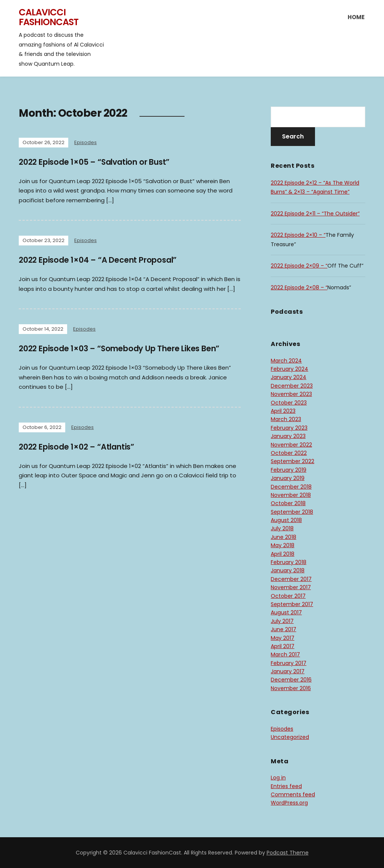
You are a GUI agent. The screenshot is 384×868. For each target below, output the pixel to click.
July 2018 (282, 528)
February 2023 (289, 428)
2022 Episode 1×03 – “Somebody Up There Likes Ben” (128, 348)
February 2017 (289, 663)
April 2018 (283, 554)
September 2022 (292, 461)
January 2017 (288, 671)
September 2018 (292, 512)
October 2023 (289, 403)
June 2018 (283, 537)
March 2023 (286, 419)
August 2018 (286, 520)
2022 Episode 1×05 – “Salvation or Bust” (101, 162)
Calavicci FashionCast (49, 17)
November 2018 (291, 495)
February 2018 (289, 562)
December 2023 (292, 386)
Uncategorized (290, 737)
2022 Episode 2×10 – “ (298, 235)
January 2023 (288, 436)
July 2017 (282, 621)
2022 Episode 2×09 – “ (299, 266)
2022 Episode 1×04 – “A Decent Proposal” (104, 260)
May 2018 (283, 545)
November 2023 (291, 394)
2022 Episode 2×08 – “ (299, 287)
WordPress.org (289, 803)
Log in (278, 778)
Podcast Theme (288, 853)
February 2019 (289, 470)
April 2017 (283, 646)
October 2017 (288, 596)
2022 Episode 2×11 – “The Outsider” (315, 214)
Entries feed (286, 786)
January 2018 (288, 570)
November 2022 (291, 445)
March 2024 (286, 361)
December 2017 (291, 579)
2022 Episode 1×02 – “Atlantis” (82, 447)
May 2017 (283, 638)
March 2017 (285, 654)
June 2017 (283, 629)
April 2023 (283, 411)
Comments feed (293, 794)
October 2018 (288, 503)
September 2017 (292, 604)
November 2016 (291, 688)
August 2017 (286, 612)
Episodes (85, 142)
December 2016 (291, 680)
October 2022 (289, 453)
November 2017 (291, 587)
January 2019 (288, 478)
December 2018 (291, 487)
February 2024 (289, 369)
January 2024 (289, 377)
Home (356, 17)
